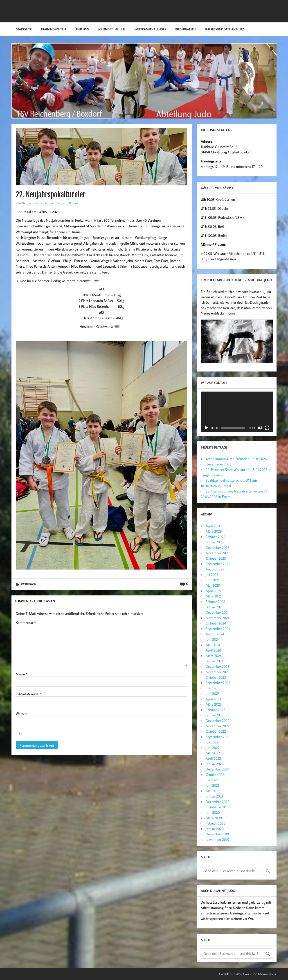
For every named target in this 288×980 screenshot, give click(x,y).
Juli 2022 (212, 742)
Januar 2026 (215, 542)
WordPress (243, 974)
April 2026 (213, 526)
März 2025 (214, 596)
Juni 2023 (213, 693)
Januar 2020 (215, 829)
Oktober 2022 (216, 731)
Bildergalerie (186, 29)
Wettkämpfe (29, 584)
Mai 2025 (213, 585)
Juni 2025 (213, 580)
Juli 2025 (212, 574)
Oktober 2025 (216, 558)
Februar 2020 (216, 823)
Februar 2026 (216, 537)
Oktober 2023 (216, 677)
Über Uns (82, 29)
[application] (237, 412)
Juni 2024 (213, 639)
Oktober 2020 (216, 807)
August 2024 (215, 634)
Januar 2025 (215, 607)
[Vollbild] (267, 428)
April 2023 (213, 699)
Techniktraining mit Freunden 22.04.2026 (236, 459)
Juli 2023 (212, 688)
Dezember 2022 (217, 720)
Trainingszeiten (53, 29)
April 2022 (213, 758)
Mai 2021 (213, 791)
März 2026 (214, 531)
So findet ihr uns (111, 29)
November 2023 (218, 672)
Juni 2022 (213, 748)
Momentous (267, 974)
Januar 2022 (215, 764)
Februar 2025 (215, 602)
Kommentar (26, 622)
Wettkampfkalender (150, 29)
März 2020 (214, 818)
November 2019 (217, 839)
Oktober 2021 (216, 775)
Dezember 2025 (217, 547)
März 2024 (214, 656)
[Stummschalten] (260, 428)
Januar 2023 (215, 715)
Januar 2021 (214, 796)
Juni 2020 (213, 812)
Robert (74, 203)
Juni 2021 (212, 785)
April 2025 (213, 591)
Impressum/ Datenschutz (225, 29)
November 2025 (218, 553)
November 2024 (218, 618)
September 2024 (218, 629)
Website (22, 713)
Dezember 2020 (218, 802)
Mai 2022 (213, 753)
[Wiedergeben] (207, 428)
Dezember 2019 (217, 834)
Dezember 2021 (217, 769)
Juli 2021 (212, 780)
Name (22, 674)
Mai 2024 (213, 645)
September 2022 (218, 737)
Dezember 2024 (217, 612)
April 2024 (213, 650)
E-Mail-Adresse (28, 694)
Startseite (24, 29)
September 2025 (218, 564)
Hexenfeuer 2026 (219, 464)
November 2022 (218, 726)
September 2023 (218, 683)
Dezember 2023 (218, 666)
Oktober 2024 (216, 623)
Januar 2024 (215, 661)
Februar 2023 (216, 710)
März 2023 (214, 704)
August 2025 (215, 569)
